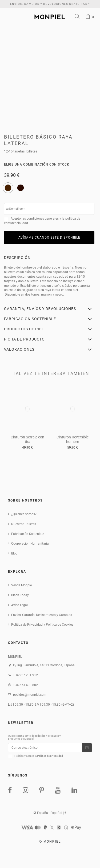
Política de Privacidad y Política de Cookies (42, 625)
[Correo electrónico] (45, 748)
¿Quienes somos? (24, 514)
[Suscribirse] (87, 748)
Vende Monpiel (22, 585)
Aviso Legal (19, 605)
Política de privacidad (50, 756)
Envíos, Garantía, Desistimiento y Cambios (42, 615)
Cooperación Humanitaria (30, 544)
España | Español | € (50, 813)
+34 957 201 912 (25, 675)
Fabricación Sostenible (28, 534)
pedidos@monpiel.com (30, 695)
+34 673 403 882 (25, 685)
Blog (14, 553)
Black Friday (20, 595)
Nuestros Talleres (24, 524)
